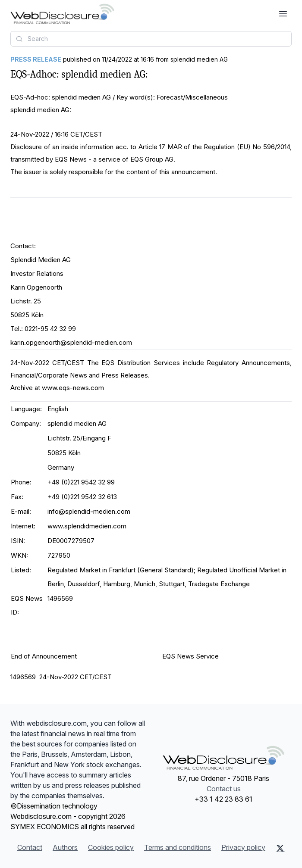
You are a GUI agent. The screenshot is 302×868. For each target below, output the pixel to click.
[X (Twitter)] (280, 848)
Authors (65, 847)
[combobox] (151, 39)
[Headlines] (62, 14)
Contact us (224, 789)
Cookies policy (111, 847)
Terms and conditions (178, 847)
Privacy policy (243, 847)
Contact (30, 847)
